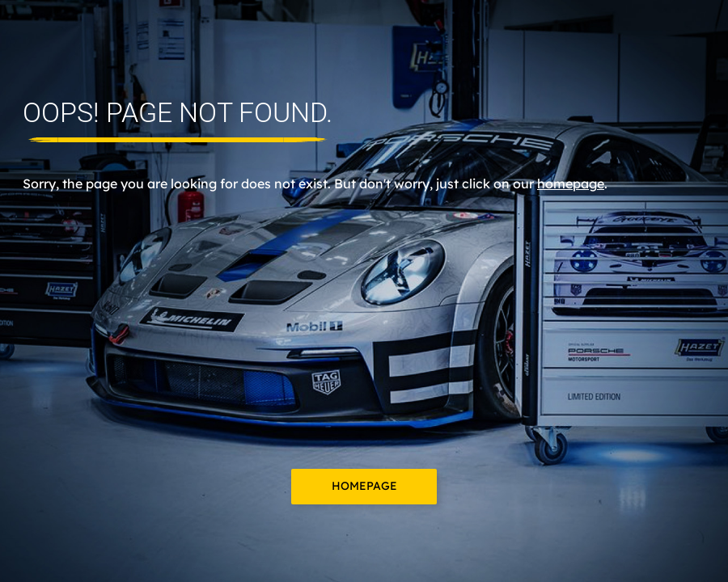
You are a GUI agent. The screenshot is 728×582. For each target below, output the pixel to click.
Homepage (364, 486)
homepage (571, 183)
